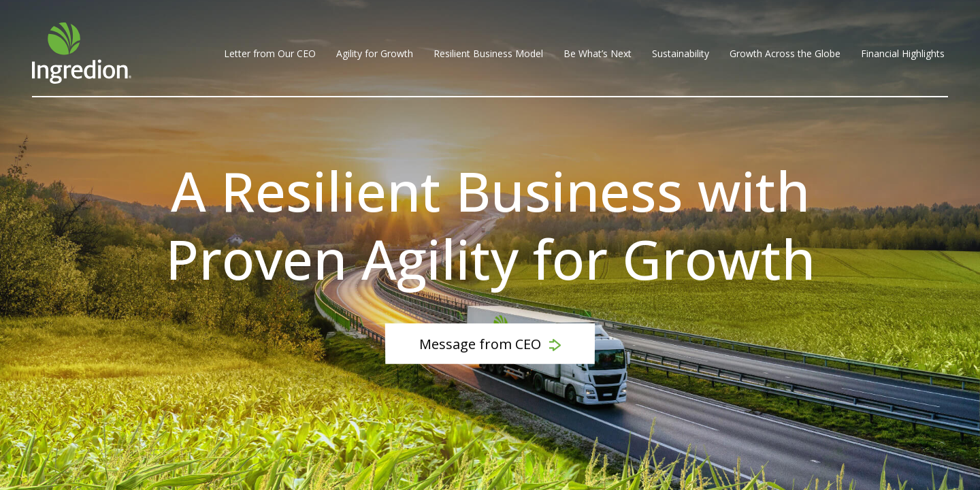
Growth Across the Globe (785, 53)
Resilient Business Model (488, 53)
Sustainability (681, 53)
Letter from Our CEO (270, 53)
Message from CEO (490, 344)
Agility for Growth (375, 53)
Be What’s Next (598, 53)
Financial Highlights (903, 53)
